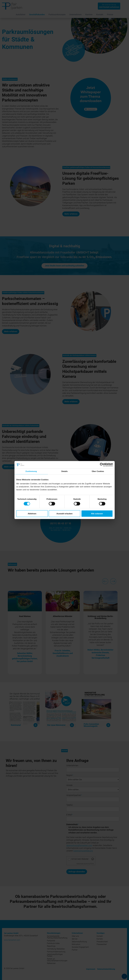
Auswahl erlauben (64, 514)
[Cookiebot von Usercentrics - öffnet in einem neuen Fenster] (103, 465)
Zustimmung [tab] (31, 471)
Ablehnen (32, 514)
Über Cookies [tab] (98, 471)
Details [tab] (65, 471)
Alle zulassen (97, 514)
